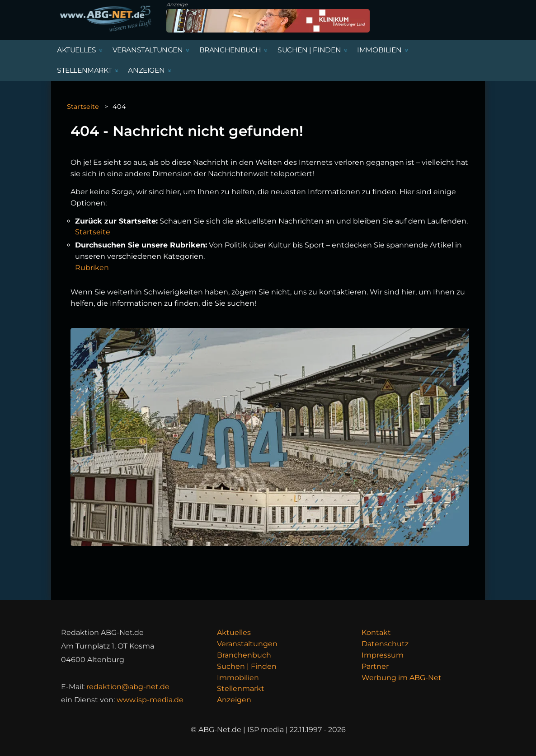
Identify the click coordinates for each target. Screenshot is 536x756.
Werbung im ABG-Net (402, 678)
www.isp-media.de (150, 700)
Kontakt (376, 632)
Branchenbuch (244, 655)
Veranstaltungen (247, 644)
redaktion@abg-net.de (128, 687)
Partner (375, 666)
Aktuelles (234, 632)
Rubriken (92, 268)
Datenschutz (385, 644)
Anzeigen (234, 700)
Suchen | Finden (247, 666)
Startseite (83, 107)
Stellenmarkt (241, 688)
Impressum (383, 655)
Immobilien (238, 678)
